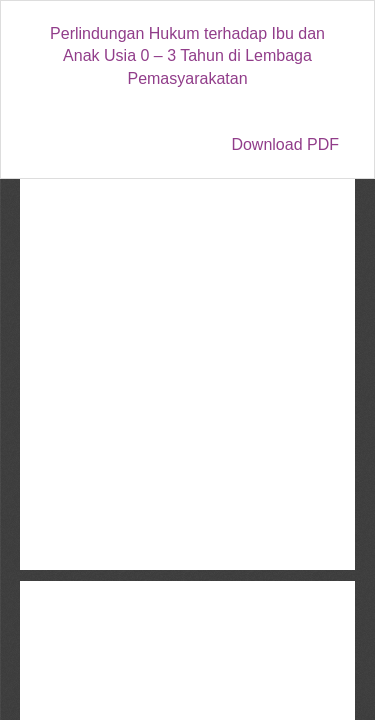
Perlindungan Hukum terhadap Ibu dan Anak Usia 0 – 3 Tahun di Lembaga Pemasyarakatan (187, 56)
